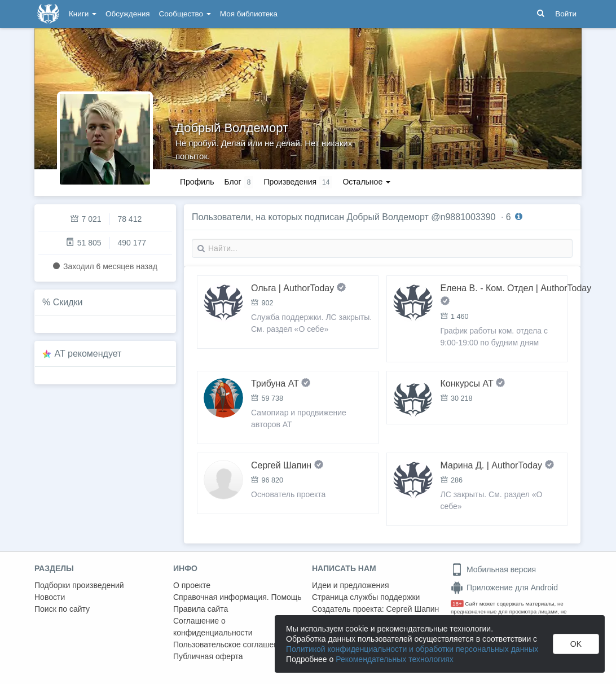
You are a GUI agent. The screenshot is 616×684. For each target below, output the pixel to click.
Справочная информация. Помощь (237, 597)
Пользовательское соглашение (230, 644)
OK (576, 644)
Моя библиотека (249, 14)
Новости (50, 597)
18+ (457, 604)
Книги (83, 14)
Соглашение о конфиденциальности (213, 627)
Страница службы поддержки (366, 597)
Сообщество (185, 14)
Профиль (197, 182)
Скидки (68, 302)
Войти (566, 14)
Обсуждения (127, 14)
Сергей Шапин (412, 609)
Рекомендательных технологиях (395, 659)
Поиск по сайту (62, 609)
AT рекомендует (88, 354)
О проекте (192, 585)
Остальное (366, 182)
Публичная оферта (208, 656)
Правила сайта (201, 609)
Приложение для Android (504, 587)
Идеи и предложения (351, 585)
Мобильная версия (493, 569)
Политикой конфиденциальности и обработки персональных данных (412, 649)
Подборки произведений (79, 585)
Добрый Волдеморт (232, 128)
